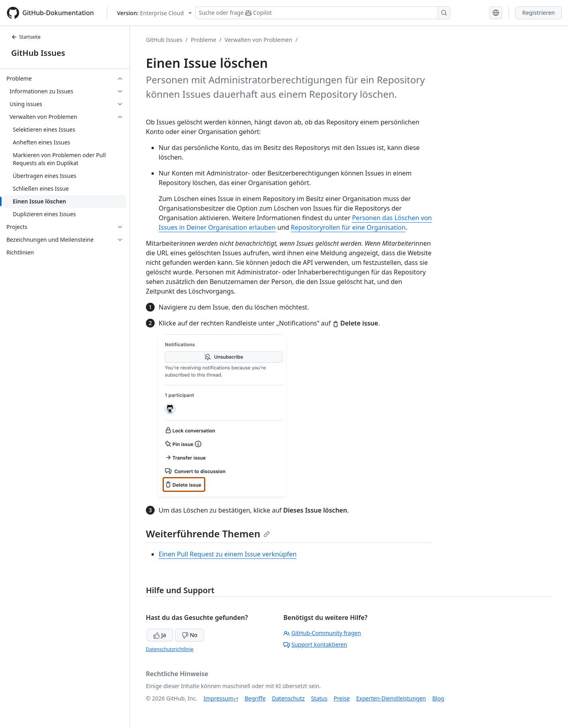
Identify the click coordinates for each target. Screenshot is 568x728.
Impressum (219, 698)
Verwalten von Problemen (259, 40)
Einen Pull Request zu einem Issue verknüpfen (228, 554)
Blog (438, 698)
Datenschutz (288, 698)
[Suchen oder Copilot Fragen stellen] (323, 13)
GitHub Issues (38, 53)
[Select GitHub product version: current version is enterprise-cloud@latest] (154, 13)
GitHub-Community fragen (322, 633)
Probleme (204, 40)
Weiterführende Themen (208, 534)
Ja (160, 635)
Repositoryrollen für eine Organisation (348, 227)
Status (319, 698)
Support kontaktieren (315, 644)
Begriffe (255, 698)
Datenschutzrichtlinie (170, 649)
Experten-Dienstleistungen (391, 698)
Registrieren (539, 13)
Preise (342, 698)
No (190, 635)
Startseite (26, 37)
